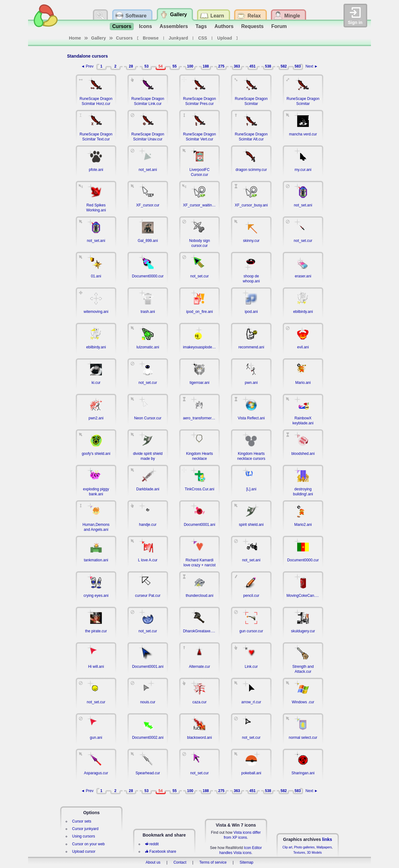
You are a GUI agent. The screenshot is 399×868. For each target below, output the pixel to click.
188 (206, 66)
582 (284, 66)
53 (146, 66)
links (327, 839)
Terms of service (213, 862)
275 (221, 66)
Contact (180, 862)
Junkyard (178, 38)
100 (190, 66)
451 (252, 66)
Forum (279, 26)
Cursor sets (82, 821)
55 (174, 66)
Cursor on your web (88, 844)
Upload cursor (84, 851)
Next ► (312, 66)
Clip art (287, 847)
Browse (151, 38)
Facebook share (161, 851)
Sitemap (247, 862)
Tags (201, 26)
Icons (146, 26)
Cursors (122, 26)
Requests (252, 26)
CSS (203, 38)
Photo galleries (304, 847)
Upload (225, 38)
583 (298, 66)
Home (75, 38)
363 (237, 66)
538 (268, 66)
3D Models (314, 853)
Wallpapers (324, 847)
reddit (152, 844)
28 (131, 66)
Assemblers (174, 26)
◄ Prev (87, 66)
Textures (299, 853)
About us (153, 862)
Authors (224, 26)
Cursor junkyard (85, 829)
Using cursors (83, 836)
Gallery (98, 38)
